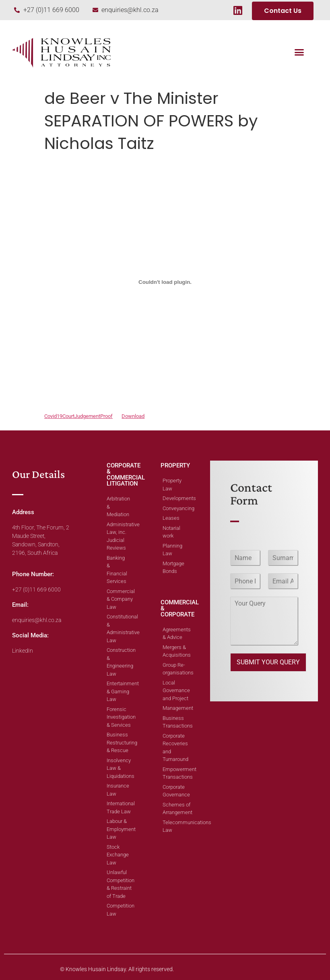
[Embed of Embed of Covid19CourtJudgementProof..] (165, 282)
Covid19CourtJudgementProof (78, 416)
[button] (299, 52)
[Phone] (245, 581)
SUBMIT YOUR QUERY (268, 662)
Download (133, 416)
